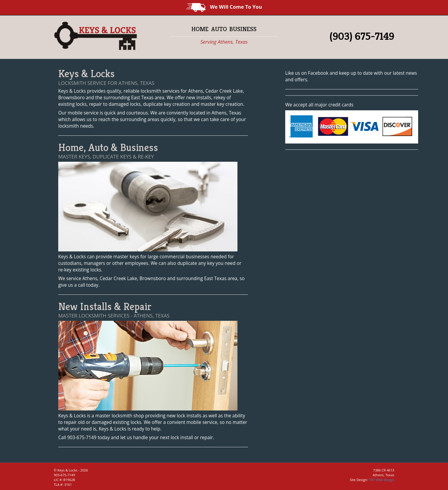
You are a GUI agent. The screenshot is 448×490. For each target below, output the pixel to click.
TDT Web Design (382, 480)
